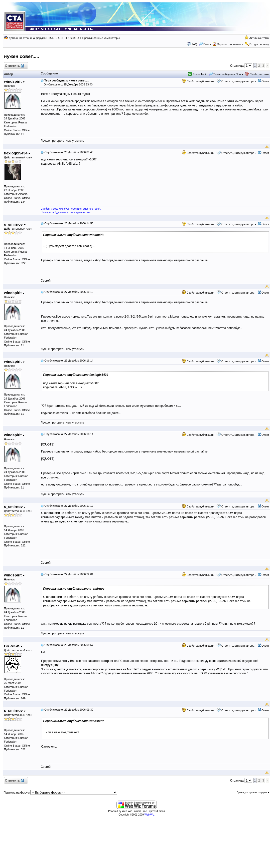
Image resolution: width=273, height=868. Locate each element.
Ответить (14, 66)
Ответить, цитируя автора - (239, 81)
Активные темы (259, 38)
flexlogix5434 (17, 153)
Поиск (205, 44)
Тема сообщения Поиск (226, 74)
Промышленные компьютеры (101, 38)
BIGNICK (13, 646)
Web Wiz (149, 815)
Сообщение (49, 73)
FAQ (194, 44)
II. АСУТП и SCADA (67, 38)
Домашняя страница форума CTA (30, 38)
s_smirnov (15, 224)
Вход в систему (259, 44)
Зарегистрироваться (230, 44)
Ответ (265, 81)
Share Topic (198, 74)
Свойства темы (257, 74)
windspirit (14, 81)
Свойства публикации (198, 81)
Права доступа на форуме (253, 792)
